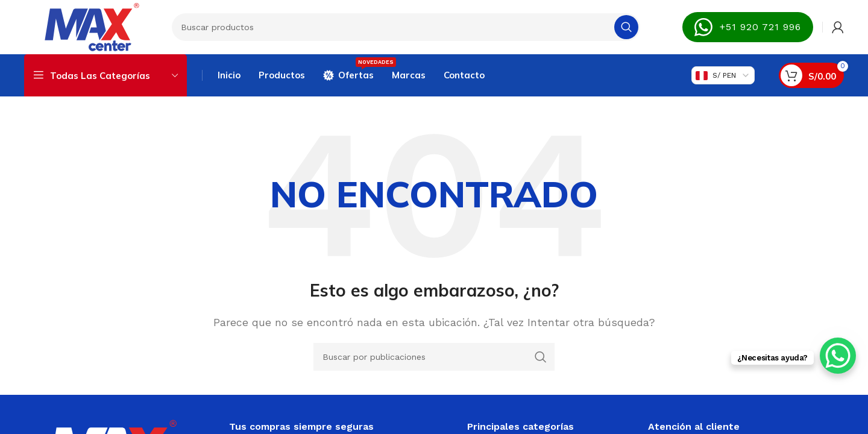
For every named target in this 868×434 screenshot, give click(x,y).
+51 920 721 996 (748, 27)
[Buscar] (406, 27)
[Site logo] (92, 26)
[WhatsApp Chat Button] (838, 356)
